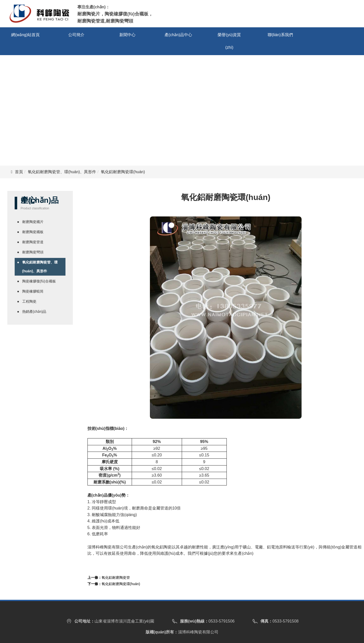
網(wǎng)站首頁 (25, 35)
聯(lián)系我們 (280, 35)
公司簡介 (76, 35)
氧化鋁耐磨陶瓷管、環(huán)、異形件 (62, 172)
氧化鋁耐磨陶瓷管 (116, 578)
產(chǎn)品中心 (178, 35)
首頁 (19, 172)
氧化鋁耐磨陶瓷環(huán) (121, 584)
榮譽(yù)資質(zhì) (229, 41)
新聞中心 (127, 35)
